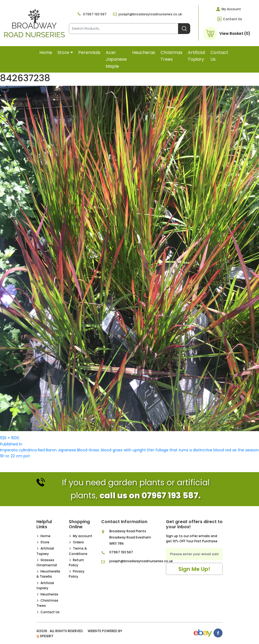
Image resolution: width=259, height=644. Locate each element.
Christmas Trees (171, 56)
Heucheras (144, 52)
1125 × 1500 (10, 438)
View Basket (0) (235, 33)
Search (184, 29)
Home (46, 52)
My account (83, 536)
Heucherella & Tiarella (48, 574)
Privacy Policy (77, 574)
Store (63, 52)
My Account (231, 9)
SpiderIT (47, 636)
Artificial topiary (196, 56)
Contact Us (232, 19)
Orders (78, 542)
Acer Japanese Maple (116, 59)
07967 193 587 (95, 14)
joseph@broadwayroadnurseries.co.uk (150, 14)
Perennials (89, 52)
